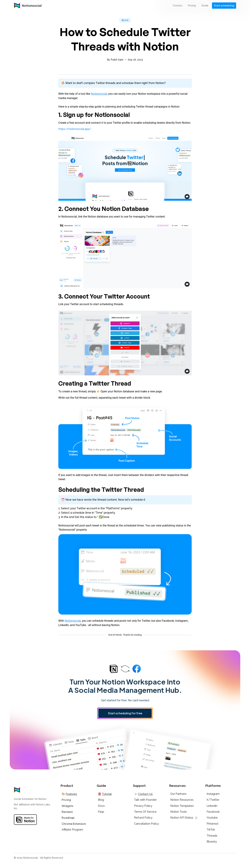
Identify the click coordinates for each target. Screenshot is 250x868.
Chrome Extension (74, 824)
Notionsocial (99, 94)
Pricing (66, 800)
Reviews (67, 812)
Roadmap (68, 818)
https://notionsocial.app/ (75, 129)
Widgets (67, 806)
